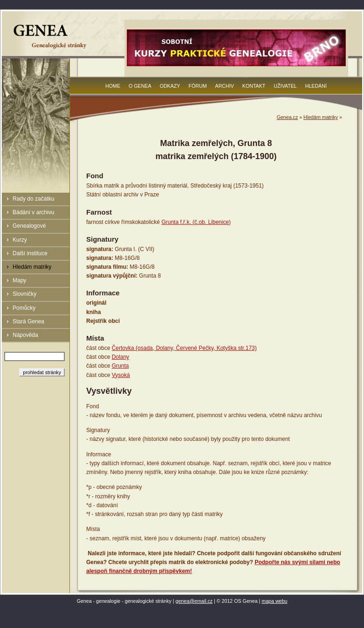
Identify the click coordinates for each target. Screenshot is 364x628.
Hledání (316, 86)
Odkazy (170, 86)
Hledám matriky (32, 267)
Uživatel (285, 86)
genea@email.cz (194, 601)
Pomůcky (24, 308)
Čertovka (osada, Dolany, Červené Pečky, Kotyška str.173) (184, 348)
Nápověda (25, 335)
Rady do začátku (33, 199)
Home (113, 86)
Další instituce (30, 253)
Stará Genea (28, 321)
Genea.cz (288, 117)
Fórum (197, 86)
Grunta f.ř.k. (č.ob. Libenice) (196, 222)
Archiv (225, 86)
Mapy (19, 280)
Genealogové (29, 226)
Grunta (120, 366)
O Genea (140, 86)
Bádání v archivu (33, 212)
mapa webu (274, 601)
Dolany (120, 357)
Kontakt (254, 86)
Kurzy (20, 240)
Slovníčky (24, 294)
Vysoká (121, 375)
